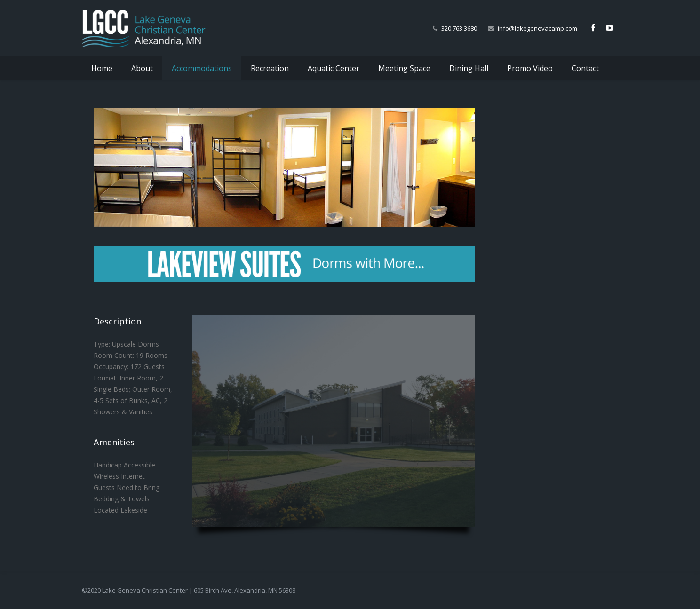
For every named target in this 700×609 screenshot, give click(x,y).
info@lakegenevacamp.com (537, 28)
